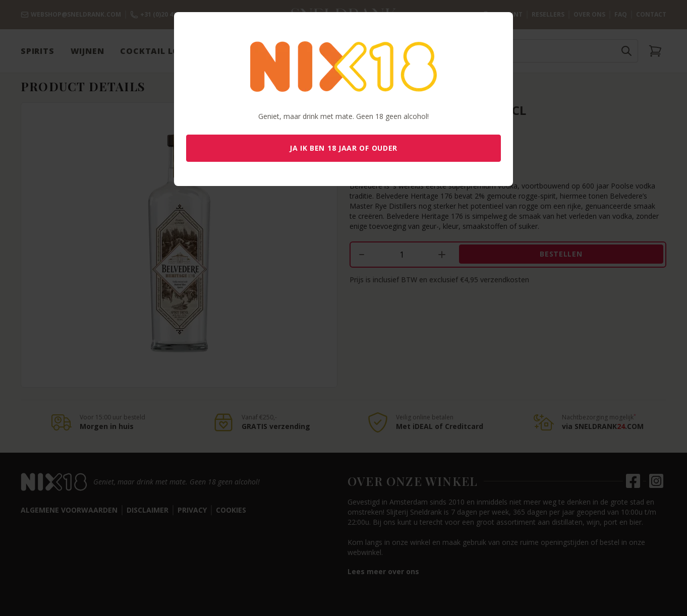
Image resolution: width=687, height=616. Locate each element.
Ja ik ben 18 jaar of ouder (343, 148)
